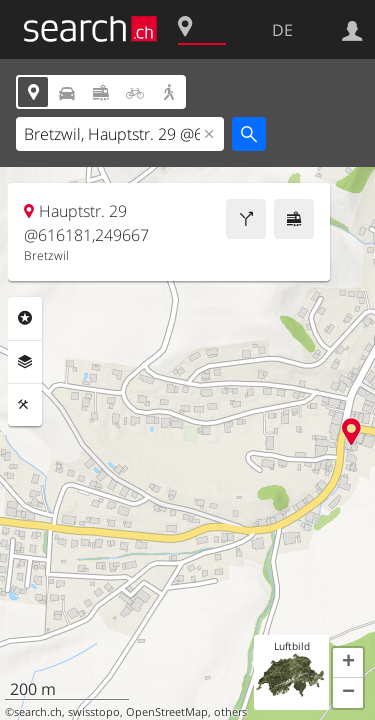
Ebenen (25, 362)
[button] (348, 663)
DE (282, 30)
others (230, 712)
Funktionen (25, 405)
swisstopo (94, 712)
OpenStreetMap (167, 712)
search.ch (38, 712)
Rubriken (25, 318)
